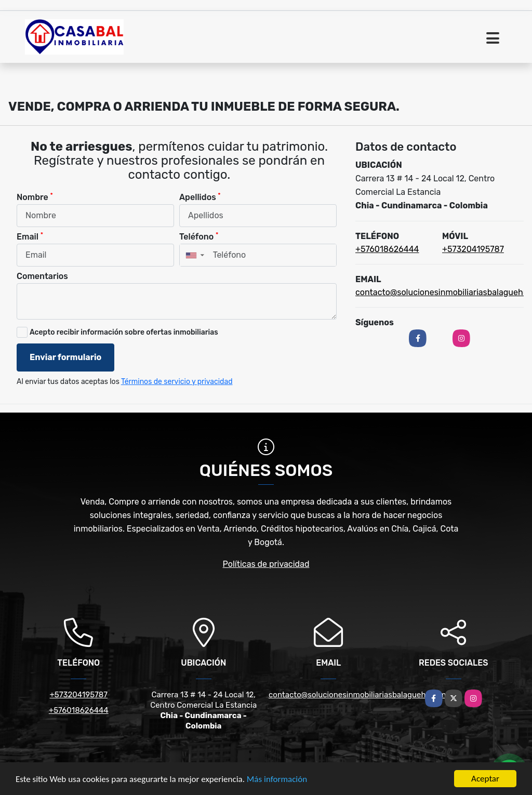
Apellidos (200, 197)
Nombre (35, 197)
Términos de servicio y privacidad (177, 382)
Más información (277, 779)
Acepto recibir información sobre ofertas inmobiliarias (124, 332)
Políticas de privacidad (266, 564)
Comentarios (42, 276)
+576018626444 (387, 249)
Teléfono (199, 236)
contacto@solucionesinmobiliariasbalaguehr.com (357, 695)
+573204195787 (473, 249)
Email (30, 236)
